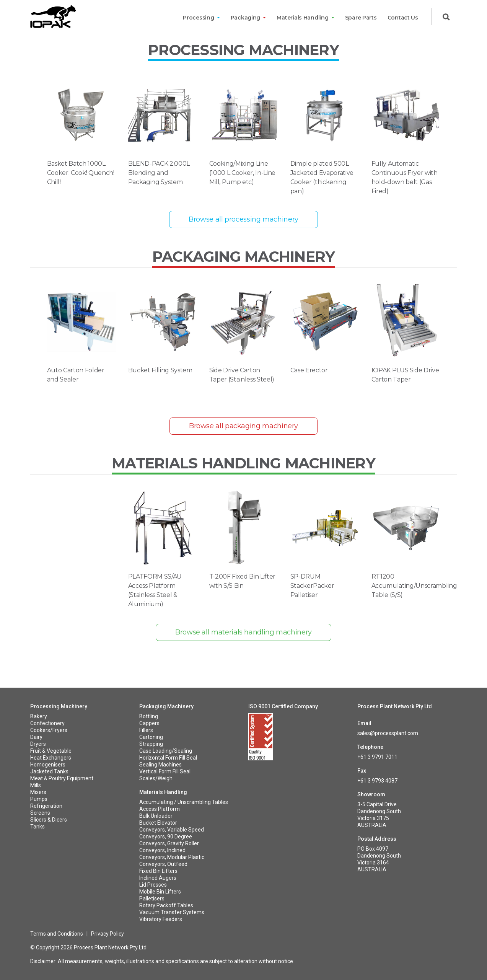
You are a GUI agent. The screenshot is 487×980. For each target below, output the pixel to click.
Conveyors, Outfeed (163, 864)
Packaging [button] (246, 18)
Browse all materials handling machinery (243, 632)
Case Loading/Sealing (166, 751)
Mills (36, 785)
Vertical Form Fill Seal (165, 771)
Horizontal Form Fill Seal (168, 758)
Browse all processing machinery (243, 219)
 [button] (446, 17)
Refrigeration (46, 806)
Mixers (38, 792)
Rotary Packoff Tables (166, 905)
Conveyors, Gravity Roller (169, 843)
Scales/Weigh (156, 778)
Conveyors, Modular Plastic (172, 857)
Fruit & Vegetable (51, 751)
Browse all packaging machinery (243, 426)
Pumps (39, 799)
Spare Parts (361, 18)
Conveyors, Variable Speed (172, 830)
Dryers (38, 744)
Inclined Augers (158, 878)
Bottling (149, 716)
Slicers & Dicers (49, 820)
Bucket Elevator (158, 823)
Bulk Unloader (156, 816)
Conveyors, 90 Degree (166, 837)
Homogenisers (48, 765)
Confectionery (47, 723)
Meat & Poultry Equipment (62, 778)
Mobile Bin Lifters (160, 892)
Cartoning (151, 737)
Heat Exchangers (51, 758)
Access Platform (160, 809)
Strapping (151, 744)
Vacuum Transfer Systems (172, 912)
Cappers (149, 723)
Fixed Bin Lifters (158, 871)
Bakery (39, 716)
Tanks (37, 827)
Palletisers (152, 898)
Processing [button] (199, 18)
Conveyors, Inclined (162, 850)
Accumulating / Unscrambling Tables (184, 802)
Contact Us (403, 18)
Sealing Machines (160, 765)
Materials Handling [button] (303, 18)
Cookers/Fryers (49, 730)
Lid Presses (153, 885)
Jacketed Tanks (49, 771)
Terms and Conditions (57, 934)
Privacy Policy (107, 934)
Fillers (146, 730)
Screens (40, 813)
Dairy (36, 737)
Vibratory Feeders (161, 919)
